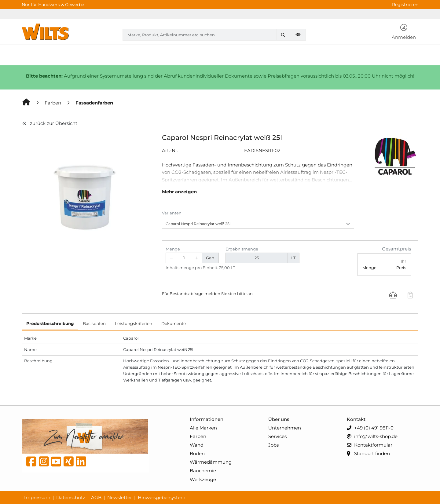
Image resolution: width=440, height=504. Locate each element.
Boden (197, 453)
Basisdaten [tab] (94, 323)
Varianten (172, 213)
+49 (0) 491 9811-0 (370, 428)
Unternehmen (285, 428)
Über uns (279, 419)
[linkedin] (81, 463)
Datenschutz (71, 497)
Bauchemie (203, 471)
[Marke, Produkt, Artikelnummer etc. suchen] (284, 35)
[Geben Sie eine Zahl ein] (184, 258)
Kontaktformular (370, 445)
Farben (198, 436)
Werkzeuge (203, 479)
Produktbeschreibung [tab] (50, 323)
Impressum (37, 497)
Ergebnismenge (242, 249)
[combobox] (214, 35)
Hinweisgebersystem (162, 497)
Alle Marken (203, 428)
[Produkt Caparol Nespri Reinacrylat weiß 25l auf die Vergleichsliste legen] (393, 296)
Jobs (273, 445)
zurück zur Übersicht (50, 123)
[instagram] (44, 463)
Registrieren (405, 5)
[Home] (27, 103)
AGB (96, 497)
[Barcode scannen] (298, 35)
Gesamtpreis (396, 249)
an (250, 294)
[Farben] (53, 103)
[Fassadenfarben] (94, 103)
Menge (173, 249)
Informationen (207, 419)
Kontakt (356, 419)
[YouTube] (56, 463)
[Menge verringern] (171, 258)
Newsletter (120, 497)
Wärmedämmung (211, 462)
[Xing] (69, 463)
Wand (197, 445)
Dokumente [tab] (174, 323)
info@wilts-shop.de (372, 437)
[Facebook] (31, 463)
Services (277, 436)
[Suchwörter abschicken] (284, 35)
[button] (404, 32)
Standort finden (368, 454)
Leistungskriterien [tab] (134, 323)
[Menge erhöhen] (197, 258)
